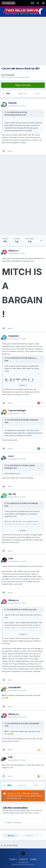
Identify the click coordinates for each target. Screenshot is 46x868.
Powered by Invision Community (23, 864)
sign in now (14, 813)
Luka (30, 609)
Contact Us (23, 859)
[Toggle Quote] (6, 112)
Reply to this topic (23, 85)
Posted (17, 106)
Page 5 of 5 (23, 94)
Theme (13, 859)
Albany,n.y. (32, 358)
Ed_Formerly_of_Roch (13, 115)
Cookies (33, 859)
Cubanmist (34, 420)
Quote (10, 151)
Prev (8, 94)
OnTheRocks (9, 75)
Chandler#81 (34, 723)
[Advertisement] (23, 41)
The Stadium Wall (22, 77)
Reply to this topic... (14, 822)
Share (11, 835)
